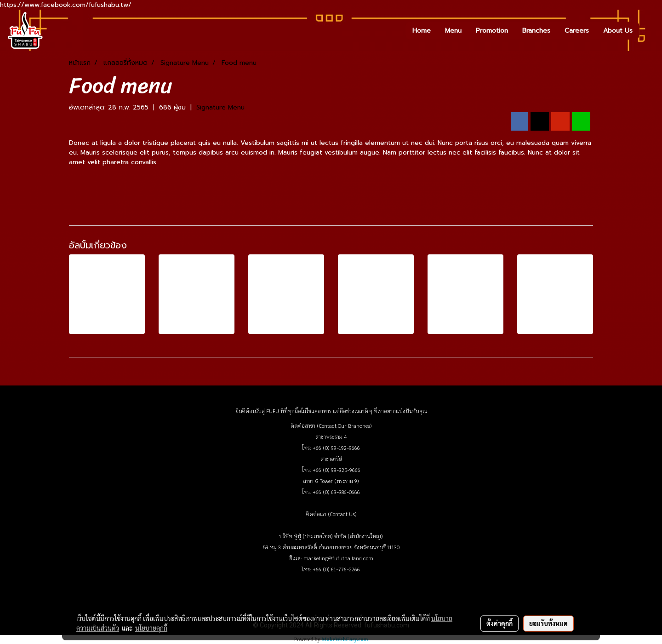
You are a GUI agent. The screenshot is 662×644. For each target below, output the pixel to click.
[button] (648, 30)
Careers (577, 31)
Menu (453, 31)
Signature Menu (220, 107)
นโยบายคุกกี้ (151, 628)
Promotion (492, 31)
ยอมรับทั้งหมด (548, 623)
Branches (536, 31)
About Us (618, 31)
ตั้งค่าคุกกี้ (499, 623)
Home (422, 31)
